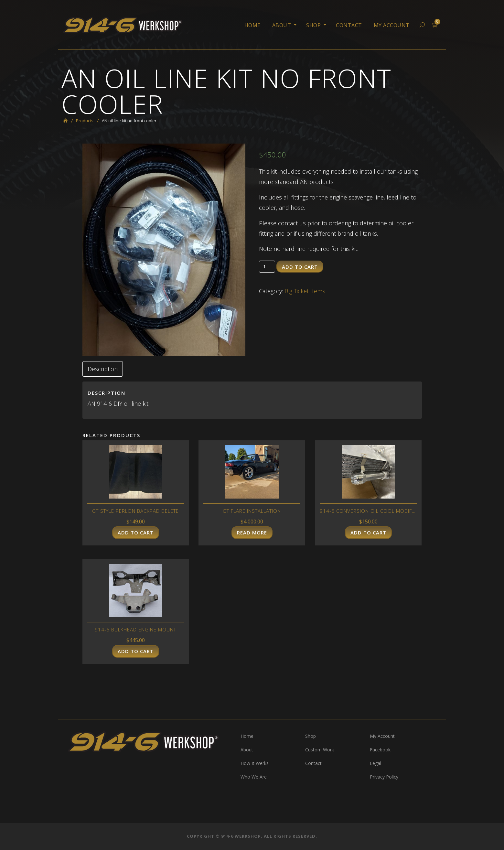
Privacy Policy (384, 777)
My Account (392, 25)
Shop (313, 25)
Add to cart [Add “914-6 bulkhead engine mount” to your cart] (136, 651)
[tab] (103, 369)
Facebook (380, 750)
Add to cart (300, 267)
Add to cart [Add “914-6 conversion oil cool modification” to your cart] (368, 533)
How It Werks (255, 763)
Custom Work (320, 750)
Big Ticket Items (305, 291)
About (282, 25)
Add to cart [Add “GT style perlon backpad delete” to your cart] (136, 533)
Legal (375, 763)
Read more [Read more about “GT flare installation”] (252, 533)
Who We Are (254, 777)
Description (103, 369)
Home (252, 25)
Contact (349, 25)
